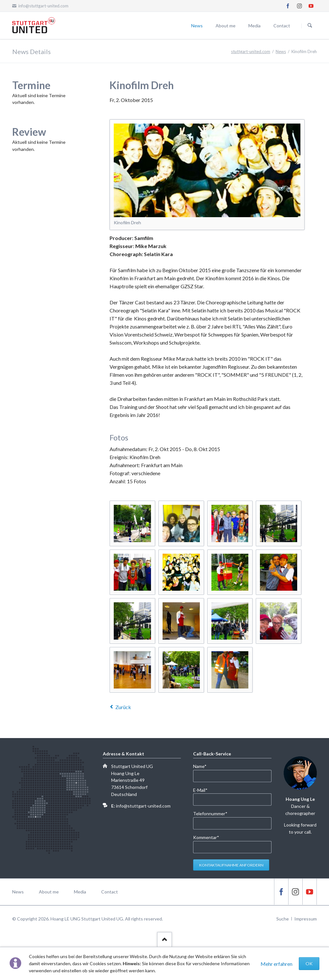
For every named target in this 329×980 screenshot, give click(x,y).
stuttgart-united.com (251, 51)
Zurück (123, 707)
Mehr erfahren (276, 964)
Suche (283, 919)
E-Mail (204, 790)
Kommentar (206, 837)
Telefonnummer (210, 813)
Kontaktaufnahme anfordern (231, 865)
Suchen (310, 26)
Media (254, 26)
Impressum (306, 919)
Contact (282, 26)
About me (226, 26)
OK (309, 963)
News (197, 26)
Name (204, 766)
